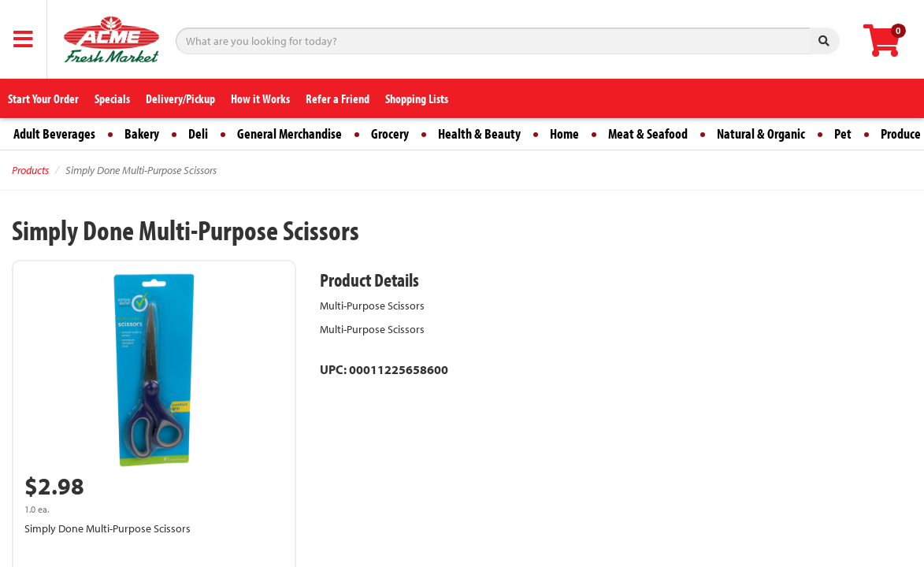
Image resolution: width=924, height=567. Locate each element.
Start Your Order (43, 98)
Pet (843, 133)
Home (564, 133)
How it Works (260, 98)
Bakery (142, 133)
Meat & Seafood (648, 133)
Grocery (390, 133)
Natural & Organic (761, 133)
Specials (112, 98)
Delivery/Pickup (180, 98)
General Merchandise (289, 133)
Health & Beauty (479, 133)
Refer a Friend (338, 98)
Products (30, 170)
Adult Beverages (54, 133)
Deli (198, 133)
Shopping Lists (417, 98)
